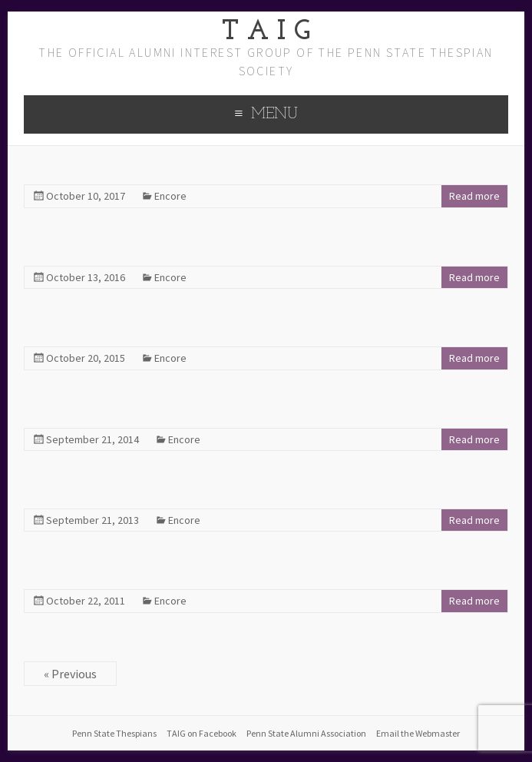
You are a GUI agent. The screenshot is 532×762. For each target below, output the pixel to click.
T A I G (266, 32)
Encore (170, 196)
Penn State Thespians (114, 733)
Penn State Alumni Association (306, 733)
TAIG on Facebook (202, 733)
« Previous (70, 674)
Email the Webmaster (418, 733)
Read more (474, 196)
